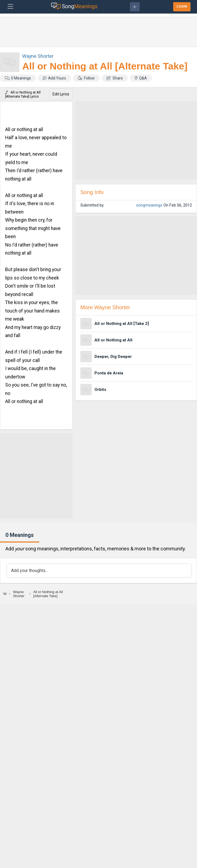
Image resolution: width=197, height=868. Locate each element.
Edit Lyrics (61, 94)
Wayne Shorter (38, 56)
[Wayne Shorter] (20, 594)
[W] (5, 594)
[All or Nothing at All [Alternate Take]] (51, 594)
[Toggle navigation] (10, 7)
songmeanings (149, 205)
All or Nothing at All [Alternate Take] (105, 66)
